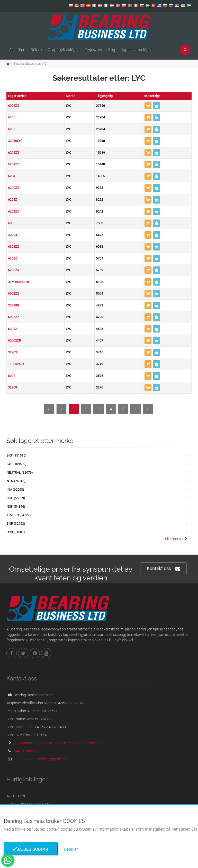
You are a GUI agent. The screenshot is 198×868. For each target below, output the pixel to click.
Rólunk (37, 50)
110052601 (16, 364)
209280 (13, 305)
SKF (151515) (17, 455)
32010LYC (15, 141)
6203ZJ (13, 270)
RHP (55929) (16, 498)
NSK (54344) (16, 506)
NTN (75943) (16, 481)
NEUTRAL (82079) (20, 472)
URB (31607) (16, 532)
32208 (12, 387)
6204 (12, 176)
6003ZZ (14, 106)
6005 (12, 223)
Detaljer (71, 849)
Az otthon (17, 50)
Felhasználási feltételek (29, 804)
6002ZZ (14, 293)
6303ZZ (14, 246)
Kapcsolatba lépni (136, 50)
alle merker (176, 539)
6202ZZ (14, 153)
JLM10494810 (18, 282)
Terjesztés (93, 50)
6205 (12, 117)
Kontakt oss (163, 569)
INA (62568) (15, 489)
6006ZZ (14, 317)
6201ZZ (14, 164)
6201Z (13, 200)
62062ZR (15, 340)
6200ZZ (14, 188)
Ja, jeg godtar (31, 849)
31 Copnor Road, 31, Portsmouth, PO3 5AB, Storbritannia (59, 743)
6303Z (13, 329)
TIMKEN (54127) (19, 515)
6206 (12, 129)
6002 (12, 376)
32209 (12, 352)
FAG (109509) (17, 464)
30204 (12, 235)
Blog (111, 50)
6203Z (13, 258)
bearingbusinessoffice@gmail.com (41, 759)
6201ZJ (13, 211)
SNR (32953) (16, 524)
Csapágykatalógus (64, 50)
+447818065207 (27, 751)
